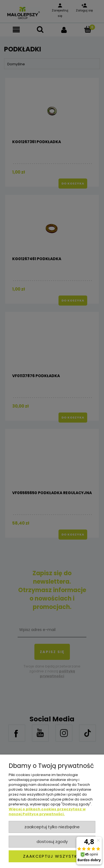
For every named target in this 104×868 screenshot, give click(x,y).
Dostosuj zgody (52, 841)
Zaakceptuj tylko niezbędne (52, 827)
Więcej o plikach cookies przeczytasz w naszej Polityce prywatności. (47, 812)
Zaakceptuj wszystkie (52, 856)
